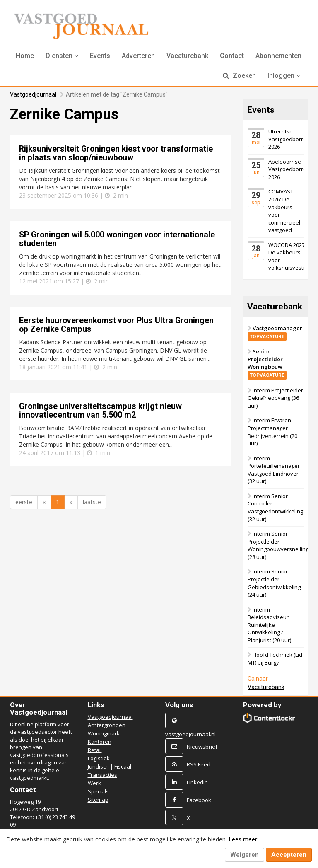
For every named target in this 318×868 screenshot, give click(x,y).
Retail (95, 750)
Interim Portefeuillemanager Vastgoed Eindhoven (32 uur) (274, 470)
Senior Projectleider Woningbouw (267, 363)
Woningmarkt (105, 733)
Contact (232, 56)
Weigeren (245, 855)
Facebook (199, 800)
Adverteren (138, 56)
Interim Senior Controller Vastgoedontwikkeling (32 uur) (275, 508)
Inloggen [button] (284, 76)
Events (100, 56)
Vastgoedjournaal (33, 94)
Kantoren (100, 742)
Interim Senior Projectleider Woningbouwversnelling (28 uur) (278, 545)
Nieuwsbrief (202, 747)
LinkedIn (197, 782)
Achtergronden (107, 725)
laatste (92, 502)
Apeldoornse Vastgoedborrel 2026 (288, 169)
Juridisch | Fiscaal (110, 766)
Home (25, 56)
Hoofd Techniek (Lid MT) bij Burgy (275, 659)
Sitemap (98, 800)
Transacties (102, 775)
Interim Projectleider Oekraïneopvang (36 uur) (275, 398)
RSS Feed (199, 764)
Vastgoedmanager (275, 332)
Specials (98, 791)
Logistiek (99, 758)
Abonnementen (278, 56)
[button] (62, 56)
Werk (94, 783)
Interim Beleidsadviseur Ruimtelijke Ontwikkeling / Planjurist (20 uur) (269, 625)
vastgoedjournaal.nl (190, 734)
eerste (24, 502)
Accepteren (289, 855)
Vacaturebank (187, 56)
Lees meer (243, 839)
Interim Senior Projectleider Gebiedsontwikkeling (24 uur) (274, 583)
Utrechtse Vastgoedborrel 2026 (288, 139)
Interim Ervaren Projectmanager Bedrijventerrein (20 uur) (272, 432)
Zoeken (239, 76)
